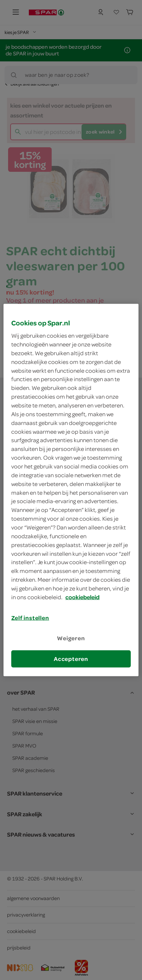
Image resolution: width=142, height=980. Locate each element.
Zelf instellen (30, 617)
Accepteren (71, 659)
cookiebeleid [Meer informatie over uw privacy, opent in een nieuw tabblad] (82, 597)
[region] (71, 490)
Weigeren (71, 638)
